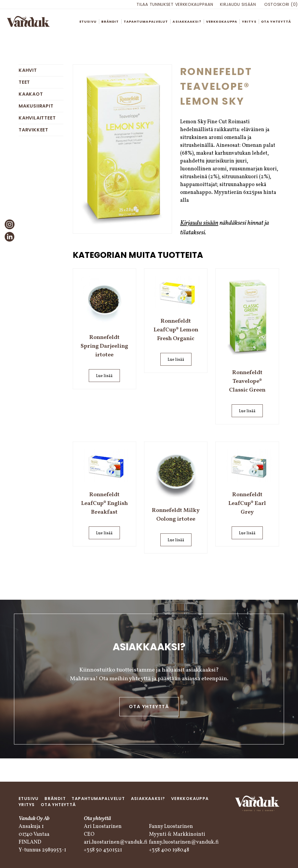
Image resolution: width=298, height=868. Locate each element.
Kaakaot (31, 94)
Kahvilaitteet (37, 118)
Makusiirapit (36, 106)
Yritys (249, 22)
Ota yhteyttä (276, 22)
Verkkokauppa (222, 22)
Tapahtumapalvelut (146, 22)
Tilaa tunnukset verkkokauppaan (175, 4)
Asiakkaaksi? (187, 22)
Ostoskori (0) (281, 4)
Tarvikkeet (33, 130)
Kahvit (28, 70)
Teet (24, 82)
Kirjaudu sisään (238, 4)
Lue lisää (104, 376)
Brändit (110, 22)
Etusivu (88, 22)
